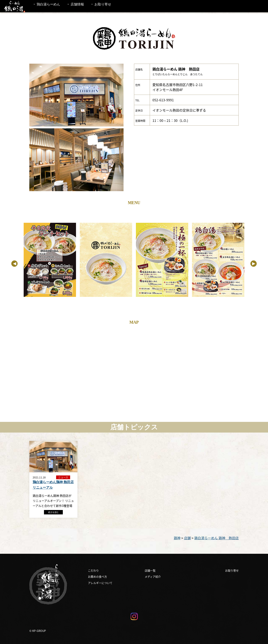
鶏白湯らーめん (48, 7)
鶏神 (177, 538)
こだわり (93, 570)
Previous (14, 264)
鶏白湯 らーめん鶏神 (15, 7)
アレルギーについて (100, 583)
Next (254, 264)
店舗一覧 (150, 570)
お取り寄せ (103, 7)
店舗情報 (77, 7)
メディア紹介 (153, 576)
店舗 (187, 538)
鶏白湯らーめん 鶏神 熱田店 (216, 538)
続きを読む (53, 512)
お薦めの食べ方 (97, 576)
